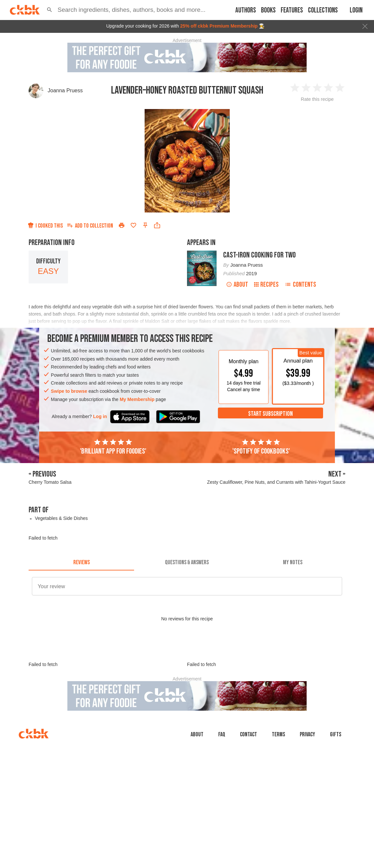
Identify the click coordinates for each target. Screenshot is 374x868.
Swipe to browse (69, 391)
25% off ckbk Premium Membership (219, 26)
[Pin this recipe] (145, 225)
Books (268, 10)
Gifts (336, 734)
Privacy (307, 734)
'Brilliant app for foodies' (113, 447)
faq (222, 734)
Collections (323, 10)
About (237, 285)
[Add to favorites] (133, 225)
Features (292, 10)
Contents (300, 285)
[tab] (81, 563)
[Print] (122, 225)
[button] (49, 10)
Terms (278, 734)
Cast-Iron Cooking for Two (259, 255)
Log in (100, 416)
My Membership (137, 399)
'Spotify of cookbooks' (261, 447)
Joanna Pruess (65, 90)
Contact (248, 734)
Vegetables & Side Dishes (61, 518)
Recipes (266, 285)
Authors (246, 10)
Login (356, 10)
